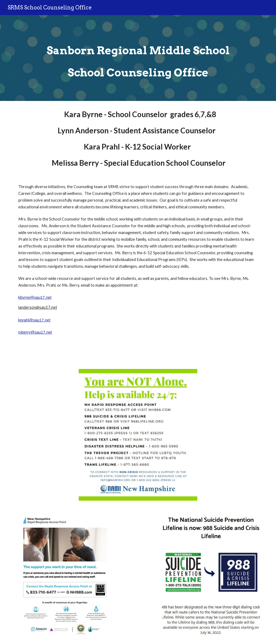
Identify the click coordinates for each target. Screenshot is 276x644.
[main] (138, 58)
